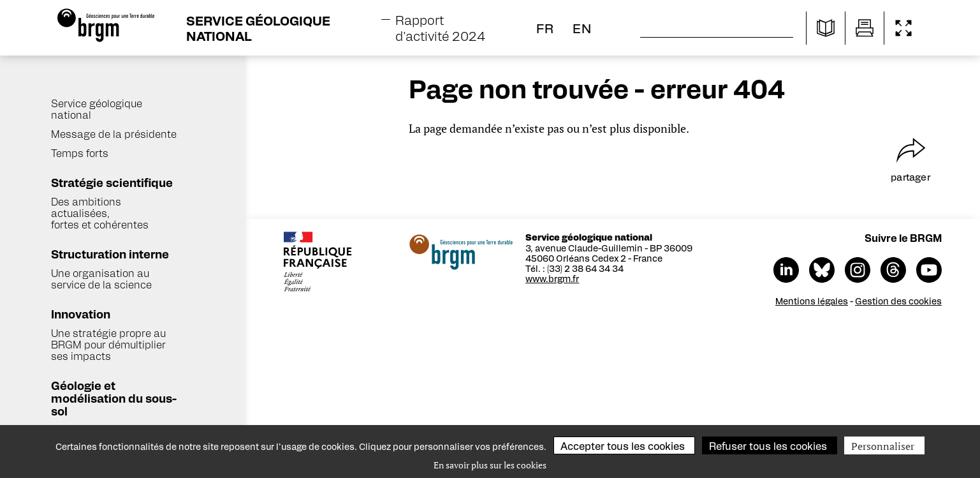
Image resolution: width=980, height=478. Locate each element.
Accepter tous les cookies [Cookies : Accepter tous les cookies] (623, 446)
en (582, 28)
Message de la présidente (114, 134)
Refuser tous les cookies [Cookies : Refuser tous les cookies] (768, 446)
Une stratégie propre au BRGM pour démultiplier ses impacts (108, 344)
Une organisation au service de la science (101, 279)
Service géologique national (97, 109)
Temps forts (80, 153)
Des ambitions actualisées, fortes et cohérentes (100, 213)
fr (545, 28)
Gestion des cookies (900, 301)
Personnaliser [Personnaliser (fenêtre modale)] (883, 446)
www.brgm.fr (554, 278)
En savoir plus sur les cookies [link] (490, 465)
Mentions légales (814, 301)
